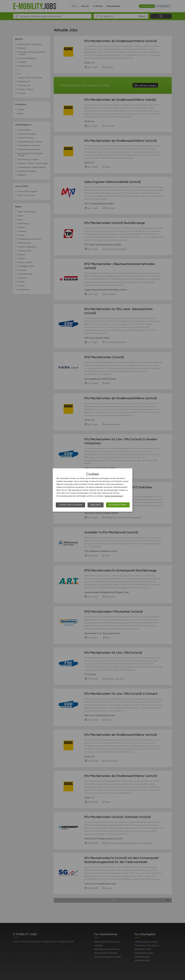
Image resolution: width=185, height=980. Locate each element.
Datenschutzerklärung (114, 496)
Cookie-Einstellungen (70, 505)
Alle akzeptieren (118, 505)
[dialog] (93, 490)
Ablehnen (96, 505)
